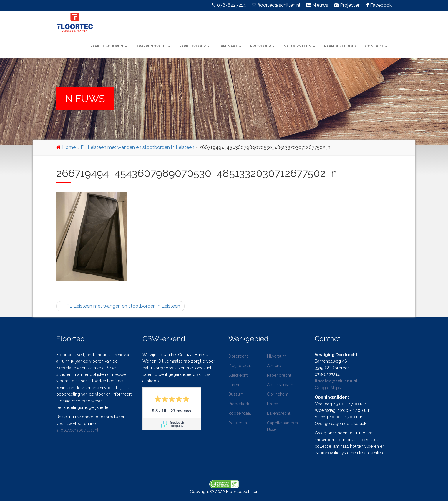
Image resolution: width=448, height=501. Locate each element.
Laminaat (230, 46)
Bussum (236, 394)
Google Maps (328, 388)
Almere (274, 366)
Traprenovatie (153, 46)
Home (69, 147)
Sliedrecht (238, 375)
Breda (273, 404)
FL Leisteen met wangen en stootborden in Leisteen (137, 147)
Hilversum (277, 356)
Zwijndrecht (240, 366)
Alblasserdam (280, 385)
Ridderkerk (239, 404)
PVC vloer (262, 46)
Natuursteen (299, 46)
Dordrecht (238, 356)
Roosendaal (240, 413)
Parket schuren (109, 46)
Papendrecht (279, 375)
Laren (234, 385)
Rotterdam (238, 423)
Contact (376, 46)
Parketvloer (194, 46)
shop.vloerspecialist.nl (77, 430)
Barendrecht (279, 413)
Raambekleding (340, 46)
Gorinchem (278, 394)
